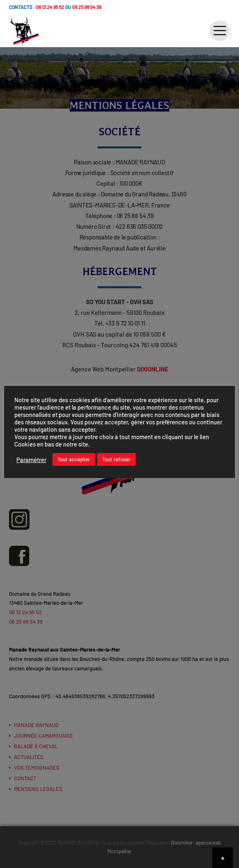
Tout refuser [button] (116, 459)
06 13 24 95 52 (50, 7)
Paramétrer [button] (31, 460)
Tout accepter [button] (74, 459)
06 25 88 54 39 (87, 7)
